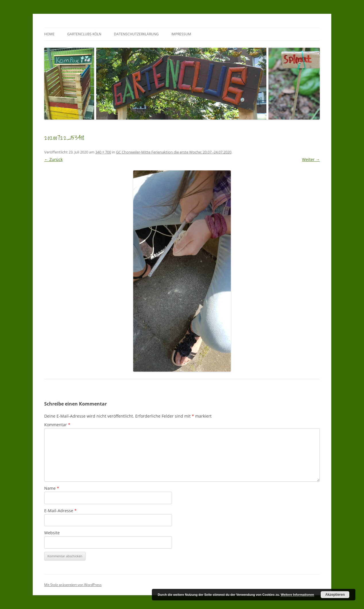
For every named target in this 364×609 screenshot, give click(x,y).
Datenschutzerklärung (136, 34)
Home (49, 34)
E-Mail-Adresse (60, 511)
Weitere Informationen (297, 595)
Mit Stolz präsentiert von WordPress (73, 585)
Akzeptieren (335, 595)
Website (52, 533)
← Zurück (53, 159)
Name (52, 488)
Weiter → (311, 159)
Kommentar (57, 425)
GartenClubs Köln (84, 34)
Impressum (181, 34)
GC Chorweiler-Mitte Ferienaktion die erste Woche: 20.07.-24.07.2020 (174, 152)
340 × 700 (103, 152)
